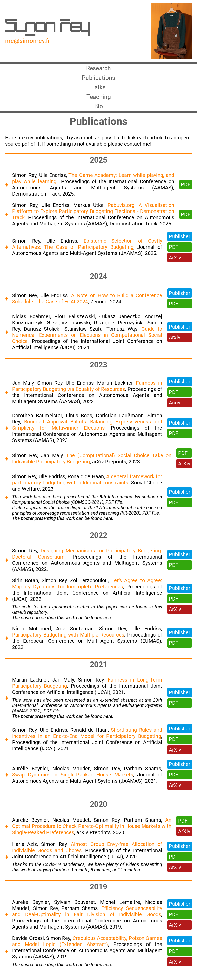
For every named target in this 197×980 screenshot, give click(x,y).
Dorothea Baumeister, (39, 419)
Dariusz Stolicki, (44, 333)
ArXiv (175, 261)
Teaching (98, 100)
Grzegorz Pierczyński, (121, 326)
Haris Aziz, (27, 848)
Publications (98, 79)
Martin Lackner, (117, 387)
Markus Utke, (90, 209)
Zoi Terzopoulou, (91, 584)
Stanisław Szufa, (85, 333)
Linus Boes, (81, 419)
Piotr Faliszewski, (77, 320)
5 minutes (100, 874)
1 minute (80, 874)
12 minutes (129, 874)
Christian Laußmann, (122, 419)
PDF (186, 188)
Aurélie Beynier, (32, 772)
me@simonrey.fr (28, 41)
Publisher (180, 240)
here (108, 522)
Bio (99, 110)
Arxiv (175, 341)
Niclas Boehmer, (33, 320)
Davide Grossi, (29, 942)
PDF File (114, 506)
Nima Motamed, (34, 632)
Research (98, 69)
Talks (99, 89)
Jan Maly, (25, 387)
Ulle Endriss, (54, 179)
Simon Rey (47, 27)
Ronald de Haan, (87, 480)
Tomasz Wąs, (124, 333)
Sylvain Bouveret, (77, 906)
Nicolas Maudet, (73, 772)
